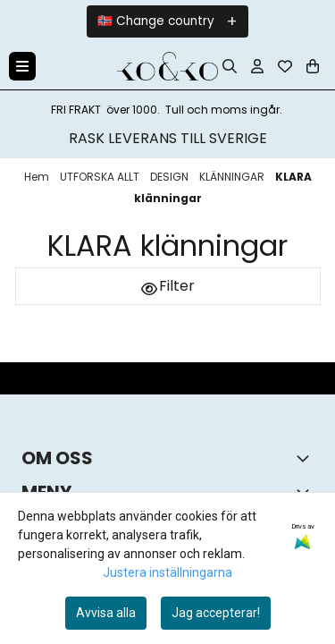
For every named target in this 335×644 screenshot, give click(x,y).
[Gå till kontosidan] (257, 66)
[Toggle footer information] (306, 458)
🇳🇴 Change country (156, 21)
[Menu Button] (22, 66)
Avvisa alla (106, 613)
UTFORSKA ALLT (101, 177)
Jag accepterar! (216, 613)
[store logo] (167, 66)
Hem (38, 177)
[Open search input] (230, 66)
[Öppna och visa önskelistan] (285, 66)
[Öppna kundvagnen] (313, 66)
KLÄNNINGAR (233, 177)
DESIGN (171, 177)
